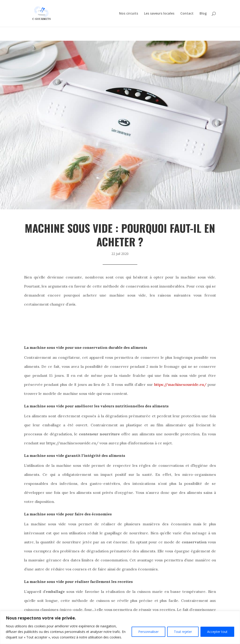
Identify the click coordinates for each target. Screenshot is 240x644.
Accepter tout (217, 632)
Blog (203, 14)
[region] (120, 627)
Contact (187, 14)
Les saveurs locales (159, 14)
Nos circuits (129, 14)
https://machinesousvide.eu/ (180, 384)
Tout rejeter (183, 632)
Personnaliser (148, 632)
